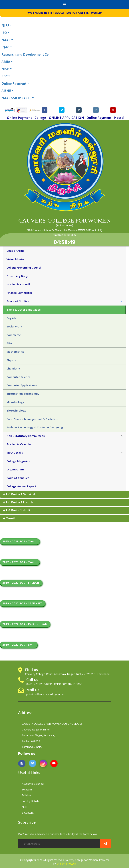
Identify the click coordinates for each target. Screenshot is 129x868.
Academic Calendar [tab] (19, 444)
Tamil (9, 518)
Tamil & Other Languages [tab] (24, 310)
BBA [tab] (9, 343)
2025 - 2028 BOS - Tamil (20, 541)
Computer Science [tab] (19, 377)
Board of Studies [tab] (18, 301)
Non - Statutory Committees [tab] (26, 436)
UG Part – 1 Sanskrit (19, 494)
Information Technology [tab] (23, 394)
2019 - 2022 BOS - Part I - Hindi (25, 624)
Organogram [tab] (15, 469)
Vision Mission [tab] (16, 259)
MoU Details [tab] (15, 452)
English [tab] (11, 318)
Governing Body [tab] (17, 276)
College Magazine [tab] (18, 461)
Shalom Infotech (66, 864)
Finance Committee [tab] (20, 293)
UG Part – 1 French (18, 502)
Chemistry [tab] (13, 368)
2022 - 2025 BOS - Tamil (20, 562)
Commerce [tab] (14, 335)
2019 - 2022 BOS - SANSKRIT (23, 603)
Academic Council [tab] (18, 284)
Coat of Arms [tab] (15, 251)
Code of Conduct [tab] (18, 478)
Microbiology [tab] (15, 402)
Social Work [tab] (14, 326)
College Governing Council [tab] (24, 267)
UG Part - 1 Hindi (17, 510)
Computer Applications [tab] (22, 385)
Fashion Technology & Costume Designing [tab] (35, 427)
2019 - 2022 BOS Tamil (19, 645)
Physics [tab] (11, 360)
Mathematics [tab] (15, 352)
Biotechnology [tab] (16, 410)
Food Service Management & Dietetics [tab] (32, 419)
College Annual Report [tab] (21, 486)
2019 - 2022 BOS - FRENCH (21, 583)
